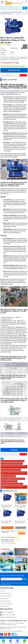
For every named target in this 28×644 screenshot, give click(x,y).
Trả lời (3, 544)
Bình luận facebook (21, 528)
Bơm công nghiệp (10, 12)
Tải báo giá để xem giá (10, 63)
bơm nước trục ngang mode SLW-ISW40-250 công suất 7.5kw (14, 473)
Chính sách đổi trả (5, 599)
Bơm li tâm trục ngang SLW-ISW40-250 (11, 91)
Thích (7, 543)
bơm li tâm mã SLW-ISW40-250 (8, 476)
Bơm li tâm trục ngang (6, 14)
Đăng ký (25, 579)
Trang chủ (3, 12)
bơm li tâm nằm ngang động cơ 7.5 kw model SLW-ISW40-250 (13, 487)
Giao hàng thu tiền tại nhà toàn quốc (14, 66)
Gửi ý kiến (22, 533)
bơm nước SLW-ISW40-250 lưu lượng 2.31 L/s (12, 464)
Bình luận (9, 45)
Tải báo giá (24, 48)
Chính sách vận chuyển (6, 596)
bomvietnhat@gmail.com (11, 617)
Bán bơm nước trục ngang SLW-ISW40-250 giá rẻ (12, 461)
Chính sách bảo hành (5, 601)
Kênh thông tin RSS (5, 606)
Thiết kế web (14, 638)
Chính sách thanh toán (6, 593)
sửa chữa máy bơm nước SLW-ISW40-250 (11, 470)
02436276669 (12, 615)
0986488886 (11, 612)
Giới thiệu (3, 591)
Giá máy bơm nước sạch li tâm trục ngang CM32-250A (21, 507)
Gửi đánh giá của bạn (7, 528)
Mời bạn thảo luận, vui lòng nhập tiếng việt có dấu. (9, 532)
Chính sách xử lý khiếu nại (6, 604)
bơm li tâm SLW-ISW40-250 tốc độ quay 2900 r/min (13, 479)
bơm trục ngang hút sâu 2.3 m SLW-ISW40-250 (12, 484)
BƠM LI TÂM (18, 12)
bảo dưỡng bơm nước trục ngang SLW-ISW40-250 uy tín (13, 467)
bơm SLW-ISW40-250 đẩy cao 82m (9, 481)
